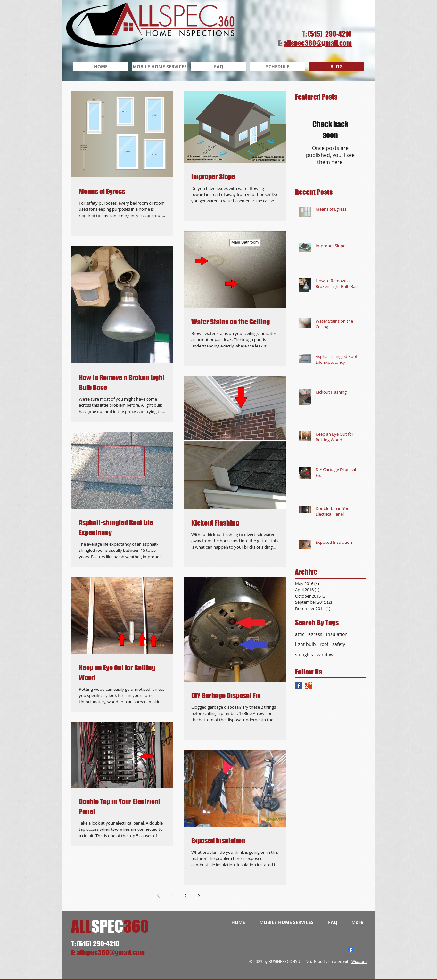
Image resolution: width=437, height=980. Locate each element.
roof (324, 644)
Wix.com (359, 961)
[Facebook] (351, 950)
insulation (337, 634)
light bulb (305, 644)
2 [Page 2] (185, 896)
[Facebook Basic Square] (299, 686)
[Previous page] (158, 896)
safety (339, 644)
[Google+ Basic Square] (308, 686)
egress (315, 634)
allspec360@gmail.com (111, 952)
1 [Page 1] (172, 896)
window (325, 654)
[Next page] (199, 896)
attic (300, 634)
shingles (304, 654)
